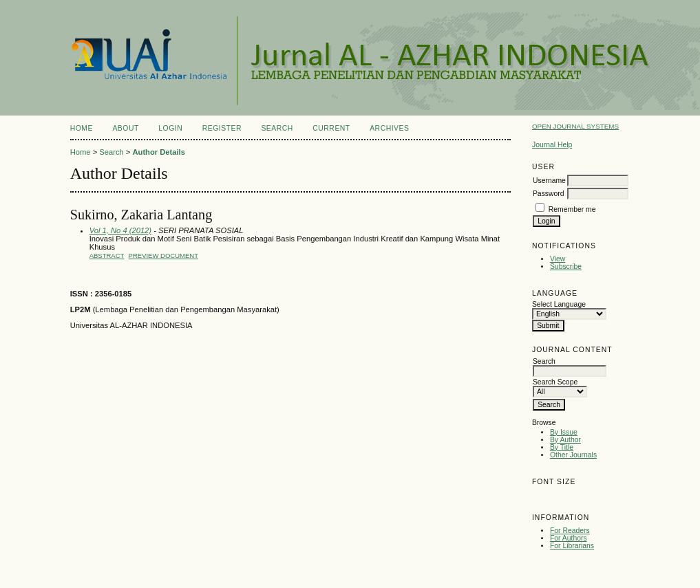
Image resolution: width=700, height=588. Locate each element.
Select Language (559, 304)
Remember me (572, 209)
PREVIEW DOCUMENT (163, 255)
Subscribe (566, 266)
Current (331, 128)
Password (549, 194)
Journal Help (552, 145)
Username (549, 181)
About (125, 128)
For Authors (569, 538)
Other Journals (573, 455)
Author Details (158, 152)
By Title (562, 447)
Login (170, 128)
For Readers (570, 531)
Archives (389, 128)
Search (277, 128)
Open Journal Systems (575, 126)
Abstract (107, 255)
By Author (565, 440)
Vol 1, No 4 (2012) (120, 230)
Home (82, 128)
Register (222, 128)
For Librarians (572, 546)
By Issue (564, 432)
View (558, 259)
